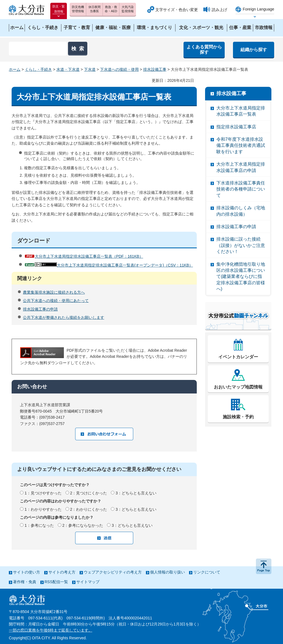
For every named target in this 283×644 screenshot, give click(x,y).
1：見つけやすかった (43, 493)
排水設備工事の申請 (40, 309)
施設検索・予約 (238, 417)
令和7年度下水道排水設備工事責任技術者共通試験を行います (241, 145)
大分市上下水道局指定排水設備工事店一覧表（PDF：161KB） (89, 256)
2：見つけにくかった (89, 493)
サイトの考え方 (62, 572)
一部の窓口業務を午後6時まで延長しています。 (51, 630)
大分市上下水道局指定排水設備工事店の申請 (241, 167)
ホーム (15, 69)
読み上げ (219, 10)
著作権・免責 (25, 582)
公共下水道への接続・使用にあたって (56, 301)
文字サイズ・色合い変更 (177, 10)
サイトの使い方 (27, 572)
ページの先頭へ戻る (264, 566)
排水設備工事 (155, 69)
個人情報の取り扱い (167, 572)
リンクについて (207, 572)
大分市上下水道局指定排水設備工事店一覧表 (241, 111)
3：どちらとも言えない (136, 493)
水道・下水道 (68, 69)
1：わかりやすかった (43, 509)
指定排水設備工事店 (236, 127)
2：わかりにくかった (89, 509)
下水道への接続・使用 (119, 69)
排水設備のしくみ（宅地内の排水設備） (241, 211)
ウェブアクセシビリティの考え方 (113, 572)
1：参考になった (39, 525)
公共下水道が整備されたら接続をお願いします (64, 317)
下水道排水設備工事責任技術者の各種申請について (241, 189)
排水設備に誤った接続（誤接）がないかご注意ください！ (241, 245)
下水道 (90, 69)
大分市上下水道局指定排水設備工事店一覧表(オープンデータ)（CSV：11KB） (114, 265)
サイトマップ (88, 582)
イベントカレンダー (238, 357)
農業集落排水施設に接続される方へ (54, 292)
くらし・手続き (38, 69)
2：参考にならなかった (83, 525)
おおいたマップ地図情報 (238, 387)
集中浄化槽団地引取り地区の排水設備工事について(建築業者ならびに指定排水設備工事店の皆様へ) (241, 277)
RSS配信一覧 (56, 582)
